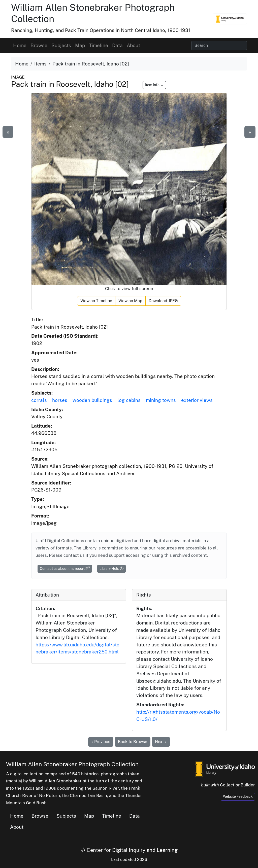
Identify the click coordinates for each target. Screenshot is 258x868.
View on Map (130, 301)
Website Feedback (238, 796)
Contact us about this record (65, 569)
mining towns (161, 400)
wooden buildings (92, 400)
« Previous (101, 742)
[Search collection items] (219, 46)
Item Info (154, 85)
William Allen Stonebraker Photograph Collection (72, 764)
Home (20, 45)
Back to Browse (133, 742)
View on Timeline (96, 301)
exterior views (197, 400)
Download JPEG (163, 301)
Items (40, 64)
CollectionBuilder (237, 785)
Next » (161, 742)
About (133, 45)
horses (60, 400)
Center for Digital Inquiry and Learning (129, 850)
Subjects (61, 45)
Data (117, 45)
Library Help (111, 569)
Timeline (99, 45)
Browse (39, 45)
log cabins (129, 400)
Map (80, 45)
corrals (39, 400)
